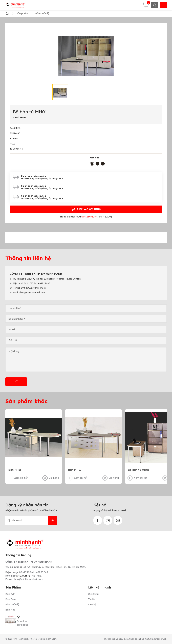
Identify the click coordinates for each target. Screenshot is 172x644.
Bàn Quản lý (12, 604)
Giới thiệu (93, 594)
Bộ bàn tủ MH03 (139, 470)
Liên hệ (92, 604)
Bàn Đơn (10, 594)
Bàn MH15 (15, 470)
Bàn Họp (10, 610)
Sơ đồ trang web (158, 639)
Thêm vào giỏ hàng (86, 209)
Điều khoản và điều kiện (116, 639)
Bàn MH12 (75, 470)
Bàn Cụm (10, 599)
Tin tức (92, 599)
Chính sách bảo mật (139, 639)
